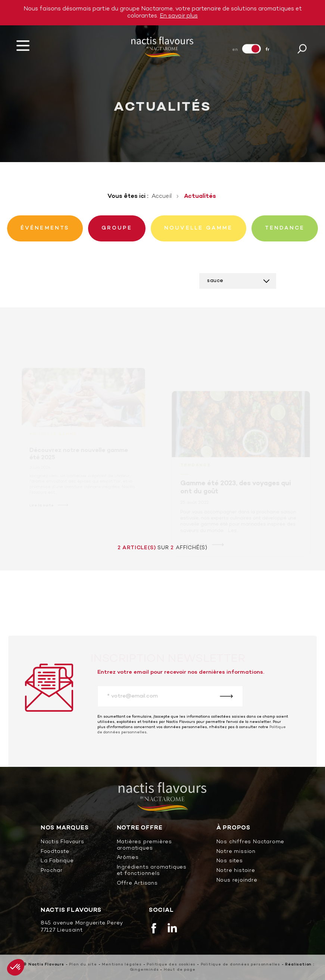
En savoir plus (179, 16)
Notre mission (236, 852)
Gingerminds (144, 970)
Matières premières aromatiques (144, 845)
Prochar (52, 871)
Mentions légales (122, 965)
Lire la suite (194, 549)
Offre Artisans (137, 884)
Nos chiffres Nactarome (251, 842)
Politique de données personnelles (240, 965)
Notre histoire (236, 871)
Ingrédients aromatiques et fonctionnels (152, 871)
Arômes (128, 858)
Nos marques (65, 828)
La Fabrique (57, 861)
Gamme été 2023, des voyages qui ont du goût (236, 491)
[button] (16, 967)
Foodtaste (55, 852)
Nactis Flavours (63, 842)
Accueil (162, 196)
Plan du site (83, 965)
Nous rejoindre (237, 881)
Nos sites (230, 861)
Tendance (196, 470)
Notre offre (140, 828)
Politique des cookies (171, 965)
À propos (233, 828)
